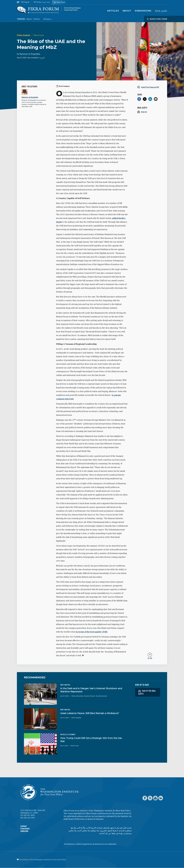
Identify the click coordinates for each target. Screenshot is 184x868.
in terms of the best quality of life (92, 632)
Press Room (25, 829)
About (127, 11)
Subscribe (24, 831)
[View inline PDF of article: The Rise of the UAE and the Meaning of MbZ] (150, 87)
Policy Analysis (24, 35)
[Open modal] (157, 19)
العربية (42, 58)
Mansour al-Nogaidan (30, 54)
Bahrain (37, 19)
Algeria (29, 19)
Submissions (143, 11)
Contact (24, 826)
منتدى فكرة (161, 11)
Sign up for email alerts (147, 692)
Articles (113, 11)
